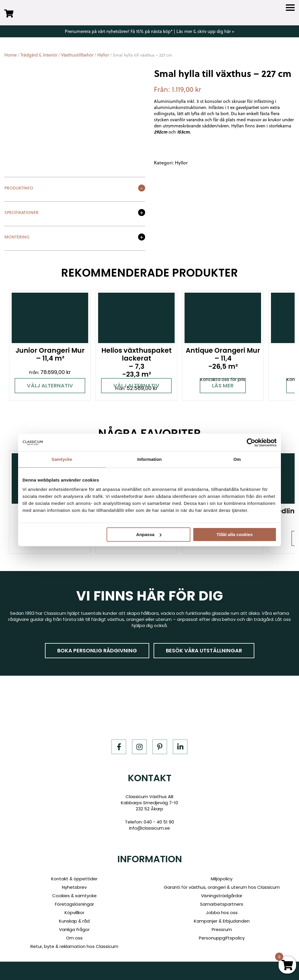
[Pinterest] (160, 747)
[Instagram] (139, 747)
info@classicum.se (149, 828)
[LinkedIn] (180, 747)
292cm (161, 132)
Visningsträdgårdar (222, 896)
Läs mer (223, 385)
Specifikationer (21, 213)
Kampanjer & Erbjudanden (222, 921)
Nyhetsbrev (74, 887)
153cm (183, 132)
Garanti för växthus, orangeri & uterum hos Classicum (222, 887)
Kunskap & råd (74, 921)
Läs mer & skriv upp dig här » (205, 31)
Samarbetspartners (222, 904)
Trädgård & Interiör (39, 55)
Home (11, 55)
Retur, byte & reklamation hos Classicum (74, 946)
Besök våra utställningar (204, 650)
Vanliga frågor (74, 929)
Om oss (74, 938)
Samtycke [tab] (62, 459)
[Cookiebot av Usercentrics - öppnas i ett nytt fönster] (251, 442)
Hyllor (103, 55)
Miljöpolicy (222, 879)
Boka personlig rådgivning (97, 650)
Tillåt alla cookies (234, 534)
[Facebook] (119, 747)
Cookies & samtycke (74, 896)
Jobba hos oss (222, 913)
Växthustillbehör (77, 55)
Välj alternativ (50, 385)
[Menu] (290, 8)
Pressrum (222, 929)
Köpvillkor (74, 913)
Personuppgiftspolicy (222, 938)
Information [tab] (149, 459)
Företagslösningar (74, 904)
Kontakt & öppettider (74, 879)
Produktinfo (19, 188)
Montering (17, 237)
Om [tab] (237, 459)
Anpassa (149, 534)
